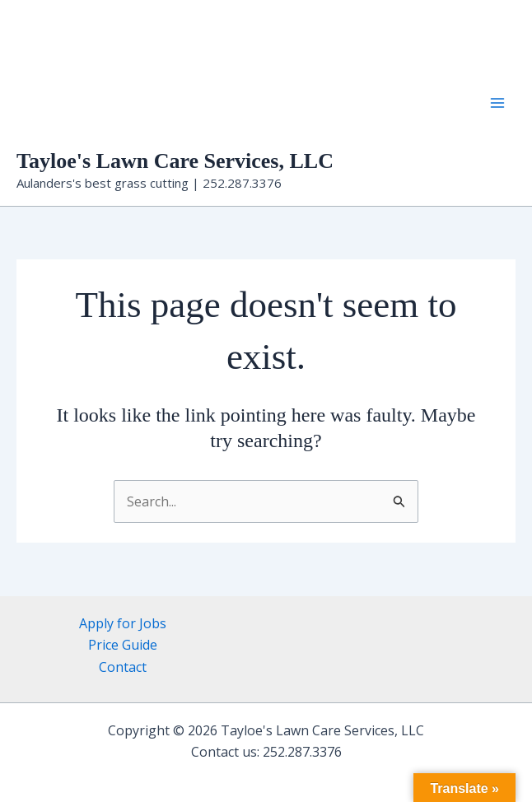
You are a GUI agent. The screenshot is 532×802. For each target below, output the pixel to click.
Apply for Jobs (123, 623)
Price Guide (123, 645)
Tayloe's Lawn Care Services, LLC (175, 161)
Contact (123, 667)
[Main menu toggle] (497, 103)
